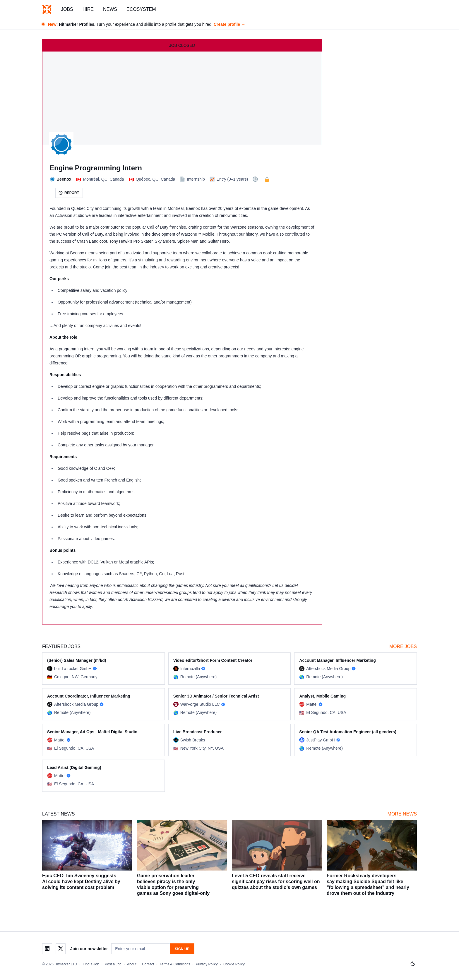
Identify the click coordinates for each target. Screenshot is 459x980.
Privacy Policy (207, 964)
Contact (148, 964)
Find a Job (91, 964)
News (110, 9)
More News (402, 814)
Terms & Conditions (175, 964)
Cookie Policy (234, 964)
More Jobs (403, 646)
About (132, 964)
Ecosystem (141, 9)
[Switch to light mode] (413, 964)
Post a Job (113, 964)
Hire (88, 9)
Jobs (67, 9)
